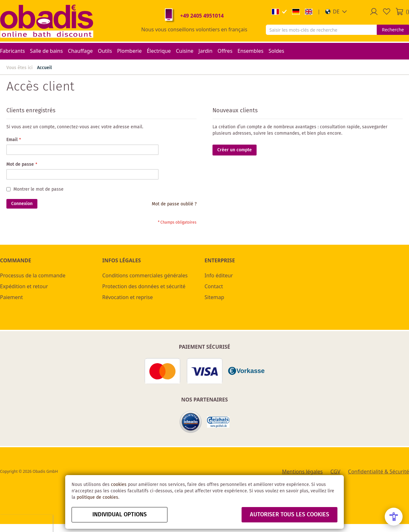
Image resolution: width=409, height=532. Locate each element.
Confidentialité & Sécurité (378, 472)
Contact (214, 286)
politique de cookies (97, 497)
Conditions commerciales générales (145, 275)
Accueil (44, 68)
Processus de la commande (33, 275)
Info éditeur (219, 275)
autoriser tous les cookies (289, 515)
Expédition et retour (24, 286)
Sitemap (214, 297)
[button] (336, 12)
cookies (119, 485)
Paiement (11, 297)
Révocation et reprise (127, 297)
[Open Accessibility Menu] (394, 517)
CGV (335, 472)
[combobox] (321, 30)
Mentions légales (302, 472)
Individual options (120, 515)
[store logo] (47, 21)
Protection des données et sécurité (144, 286)
